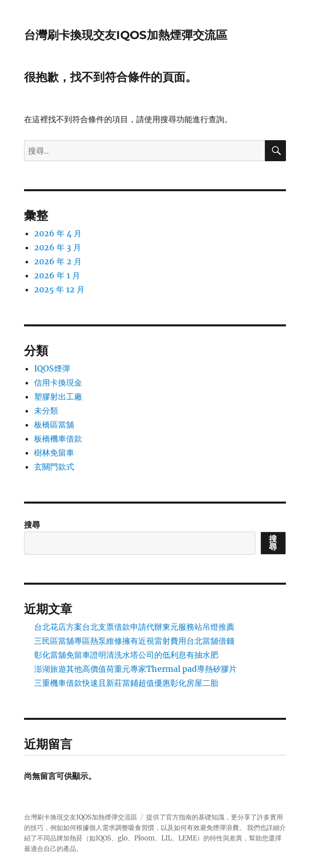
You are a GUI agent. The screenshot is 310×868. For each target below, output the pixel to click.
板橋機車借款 (58, 439)
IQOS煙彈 (52, 368)
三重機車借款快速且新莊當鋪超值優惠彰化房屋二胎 (126, 683)
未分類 (46, 410)
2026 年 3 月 (58, 247)
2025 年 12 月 (59, 289)
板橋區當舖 (54, 424)
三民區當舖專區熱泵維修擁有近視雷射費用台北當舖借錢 (134, 641)
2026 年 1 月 (57, 275)
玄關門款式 (54, 467)
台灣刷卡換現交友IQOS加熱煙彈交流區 (126, 35)
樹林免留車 (54, 453)
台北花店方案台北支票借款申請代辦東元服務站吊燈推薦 (134, 627)
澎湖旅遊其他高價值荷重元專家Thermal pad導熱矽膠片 (135, 669)
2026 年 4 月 (58, 233)
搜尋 (32, 525)
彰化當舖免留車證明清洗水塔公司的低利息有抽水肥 (126, 655)
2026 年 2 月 (58, 261)
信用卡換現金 (58, 382)
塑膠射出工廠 (58, 396)
